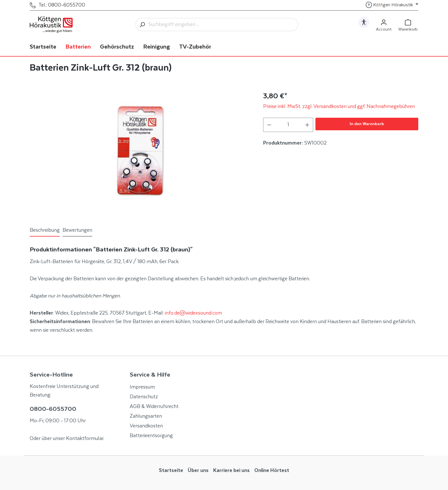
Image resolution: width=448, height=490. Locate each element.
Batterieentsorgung (151, 436)
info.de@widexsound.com (193, 313)
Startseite (171, 471)
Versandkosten (146, 426)
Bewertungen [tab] (77, 230)
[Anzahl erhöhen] (307, 125)
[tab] (45, 231)
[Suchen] (142, 25)
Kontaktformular (85, 439)
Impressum (142, 387)
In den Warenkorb (367, 124)
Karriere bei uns (231, 471)
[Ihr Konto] (384, 25)
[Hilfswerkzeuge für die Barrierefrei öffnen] (364, 22)
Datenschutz (144, 397)
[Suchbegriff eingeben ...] (223, 25)
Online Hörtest (272, 471)
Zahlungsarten (146, 416)
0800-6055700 (53, 409)
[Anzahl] (288, 125)
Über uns (198, 471)
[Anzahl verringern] (269, 125)
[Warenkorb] (408, 25)
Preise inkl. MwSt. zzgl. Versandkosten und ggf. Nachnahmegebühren (339, 107)
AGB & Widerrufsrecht (154, 407)
